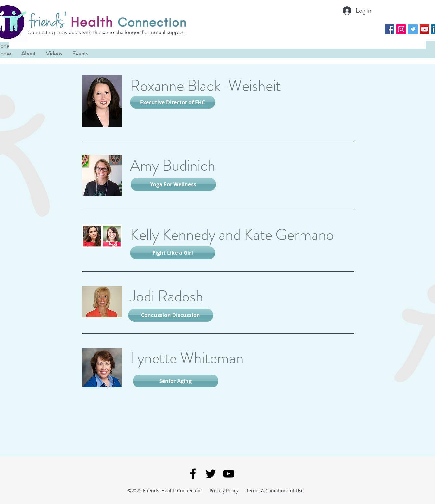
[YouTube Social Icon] (425, 29)
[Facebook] (193, 474)
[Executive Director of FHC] (173, 102)
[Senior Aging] (176, 381)
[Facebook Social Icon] (390, 29)
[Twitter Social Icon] (413, 29)
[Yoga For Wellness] (173, 184)
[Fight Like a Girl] (173, 253)
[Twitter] (211, 474)
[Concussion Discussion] (171, 315)
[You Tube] (229, 474)
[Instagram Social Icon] (401, 29)
